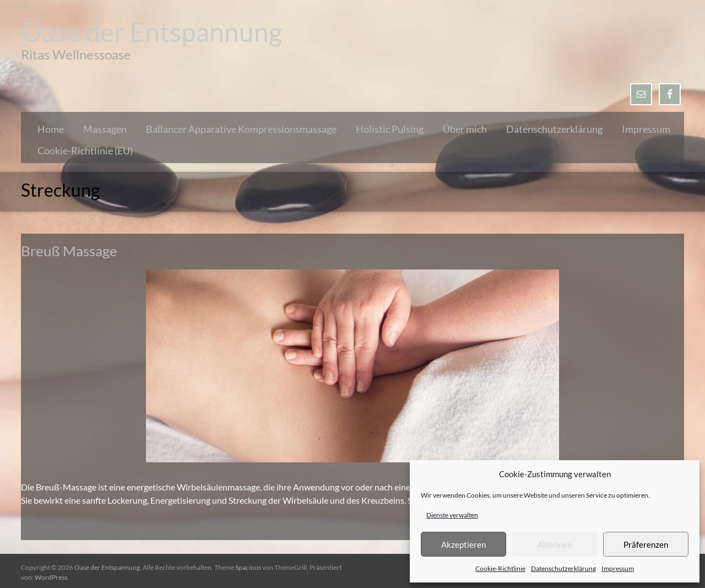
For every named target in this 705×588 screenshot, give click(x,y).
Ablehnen (555, 544)
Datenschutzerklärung (563, 568)
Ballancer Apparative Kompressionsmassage (241, 129)
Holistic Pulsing (390, 129)
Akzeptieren (463, 544)
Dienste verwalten (452, 515)
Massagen (105, 129)
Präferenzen (646, 544)
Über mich (465, 129)
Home (51, 129)
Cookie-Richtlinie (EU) (85, 150)
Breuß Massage (69, 251)
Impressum (618, 568)
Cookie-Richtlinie (500, 568)
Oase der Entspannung (152, 32)
